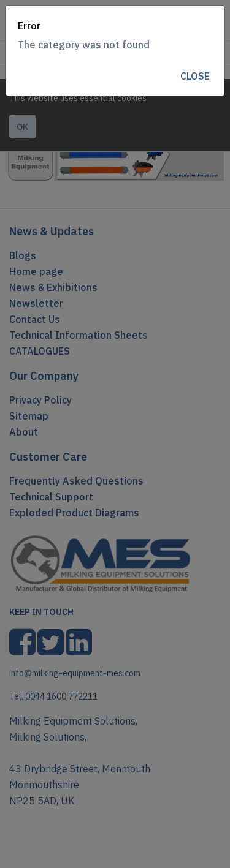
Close (195, 76)
